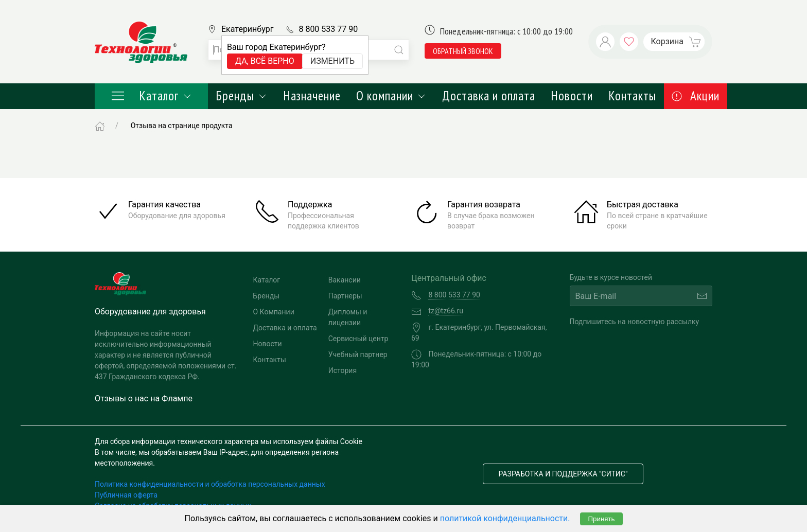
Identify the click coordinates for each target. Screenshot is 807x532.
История (343, 370)
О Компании (274, 312)
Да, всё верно (265, 61)
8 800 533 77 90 (328, 29)
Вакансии (345, 280)
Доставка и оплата (489, 96)
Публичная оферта (126, 495)
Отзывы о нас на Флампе (144, 398)
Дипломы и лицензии (348, 317)
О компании (391, 96)
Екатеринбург (247, 29)
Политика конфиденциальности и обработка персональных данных (210, 484)
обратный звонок (463, 51)
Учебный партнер (358, 354)
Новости (572, 96)
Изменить (332, 61)
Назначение (312, 96)
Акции (696, 96)
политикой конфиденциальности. (505, 518)
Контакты (632, 96)
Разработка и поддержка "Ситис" (563, 474)
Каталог (151, 96)
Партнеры (345, 296)
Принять (601, 519)
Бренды (242, 96)
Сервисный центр (358, 339)
